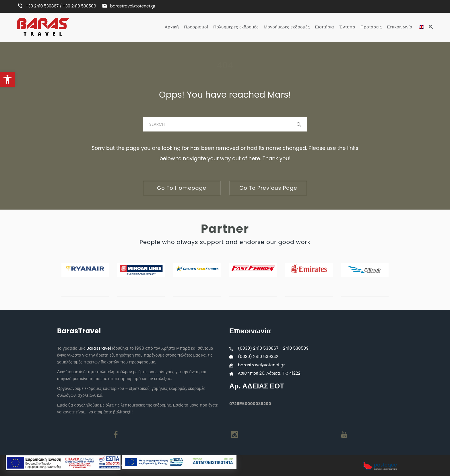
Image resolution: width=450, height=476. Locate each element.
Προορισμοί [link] (196, 27)
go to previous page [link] (268, 188)
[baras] (225, 124)
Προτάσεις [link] (371, 27)
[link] (7, 79)
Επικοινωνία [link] (400, 27)
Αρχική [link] (172, 27)
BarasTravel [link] (99, 348)
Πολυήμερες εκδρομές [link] (236, 27)
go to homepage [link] (182, 188)
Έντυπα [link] (347, 27)
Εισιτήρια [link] (325, 27)
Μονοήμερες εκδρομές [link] (287, 27)
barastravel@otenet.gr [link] (261, 365)
